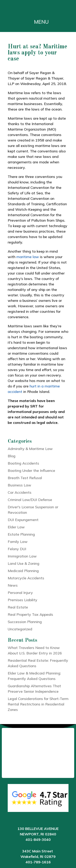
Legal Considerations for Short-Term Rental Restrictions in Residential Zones (38, 704)
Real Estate (18, 607)
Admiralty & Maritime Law (30, 449)
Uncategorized (20, 629)
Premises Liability (22, 600)
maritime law (28, 257)
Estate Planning (21, 534)
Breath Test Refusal (25, 478)
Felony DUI (17, 549)
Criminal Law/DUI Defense (30, 500)
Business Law (19, 485)
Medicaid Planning (23, 571)
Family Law (18, 542)
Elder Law (16, 527)
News (13, 585)
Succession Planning (25, 622)
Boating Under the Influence (31, 471)
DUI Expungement (23, 520)
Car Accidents (20, 492)
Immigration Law (22, 556)
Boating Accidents (23, 463)
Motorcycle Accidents (26, 578)
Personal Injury (20, 593)
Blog (12, 456)
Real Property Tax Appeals (30, 614)
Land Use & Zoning (24, 563)
